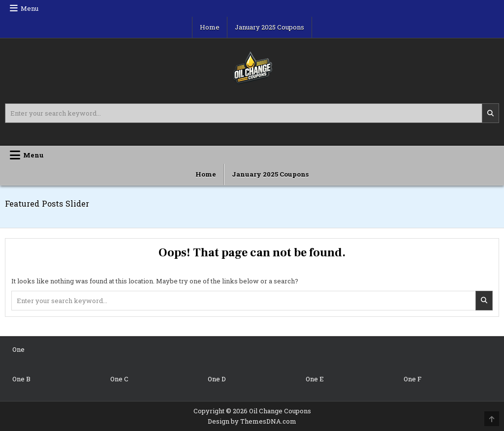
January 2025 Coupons (269, 27)
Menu (30, 8)
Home (210, 27)
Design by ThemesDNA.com (252, 421)
